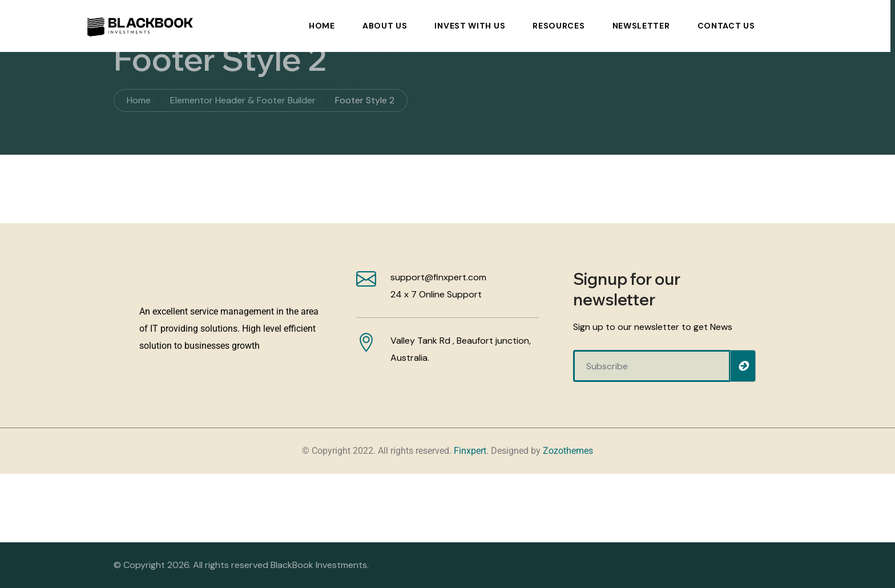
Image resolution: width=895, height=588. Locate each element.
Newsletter (641, 26)
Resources (559, 26)
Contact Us (726, 26)
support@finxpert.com (438, 277)
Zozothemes (568, 451)
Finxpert (470, 451)
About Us (385, 26)
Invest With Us (470, 26)
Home (322, 26)
